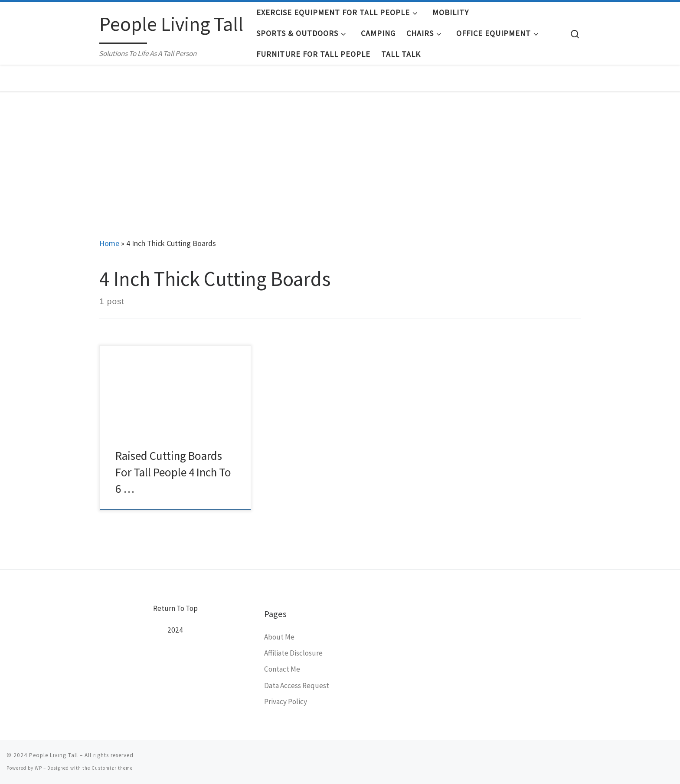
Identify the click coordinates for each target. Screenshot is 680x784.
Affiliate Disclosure (293, 653)
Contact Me (282, 669)
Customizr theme (112, 768)
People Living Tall (54, 755)
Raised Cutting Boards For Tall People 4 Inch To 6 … (173, 472)
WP (38, 768)
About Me (279, 637)
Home (109, 243)
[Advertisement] (340, 157)
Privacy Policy (286, 702)
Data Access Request (297, 686)
